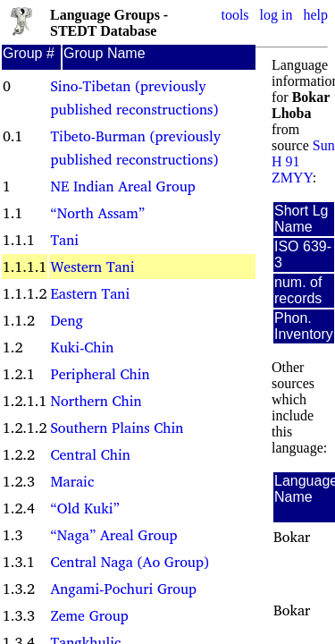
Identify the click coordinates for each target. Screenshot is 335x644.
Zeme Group (89, 615)
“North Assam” (97, 213)
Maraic (72, 481)
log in (276, 15)
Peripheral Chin (100, 374)
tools (234, 15)
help (315, 15)
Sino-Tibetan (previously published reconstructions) (134, 97)
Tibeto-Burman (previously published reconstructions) (135, 148)
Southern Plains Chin (117, 428)
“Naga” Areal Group (113, 535)
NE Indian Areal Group (122, 186)
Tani (64, 240)
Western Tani (92, 267)
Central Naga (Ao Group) (129, 562)
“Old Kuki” (84, 508)
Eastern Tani (90, 293)
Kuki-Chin (82, 347)
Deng (66, 320)
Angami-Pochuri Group (123, 589)
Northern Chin (96, 401)
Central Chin (90, 454)
